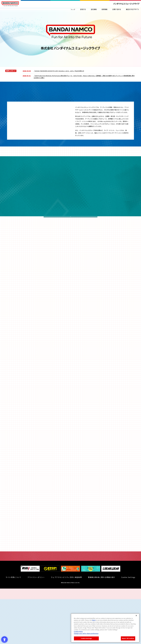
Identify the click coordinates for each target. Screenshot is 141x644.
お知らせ (72, 11)
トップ (62, 11)
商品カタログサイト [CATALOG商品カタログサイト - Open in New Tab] (133, 11)
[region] (105, 628)
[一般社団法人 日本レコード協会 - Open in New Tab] (30, 626)
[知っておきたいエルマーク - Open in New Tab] (70, 626)
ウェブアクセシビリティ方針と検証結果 (66, 633)
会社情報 (86, 11)
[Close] (136, 616)
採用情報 (101, 11)
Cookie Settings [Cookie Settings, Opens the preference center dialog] (86, 638)
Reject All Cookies (128, 638)
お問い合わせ (116, 11)
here (94, 620)
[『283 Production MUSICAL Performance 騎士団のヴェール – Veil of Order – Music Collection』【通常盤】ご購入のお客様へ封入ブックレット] (85, 77)
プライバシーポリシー (36, 633)
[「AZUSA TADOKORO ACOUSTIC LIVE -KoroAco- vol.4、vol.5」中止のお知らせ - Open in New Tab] (85, 71)
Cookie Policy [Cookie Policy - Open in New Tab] (78, 632)
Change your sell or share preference (86, 633)
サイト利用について (13, 633)
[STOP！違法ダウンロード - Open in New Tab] (50, 626)
